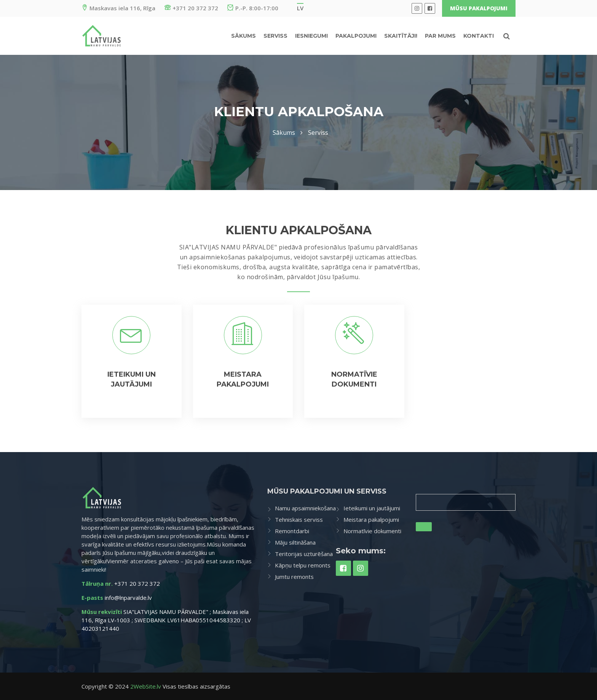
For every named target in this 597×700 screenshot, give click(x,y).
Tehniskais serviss (299, 519)
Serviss (275, 36)
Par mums (440, 36)
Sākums (243, 36)
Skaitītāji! (401, 36)
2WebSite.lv (146, 686)
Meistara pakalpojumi (371, 519)
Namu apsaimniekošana (305, 508)
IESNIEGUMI (311, 36)
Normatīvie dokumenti (372, 531)
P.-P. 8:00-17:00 (253, 8)
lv (300, 8)
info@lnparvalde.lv (128, 598)
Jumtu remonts (294, 577)
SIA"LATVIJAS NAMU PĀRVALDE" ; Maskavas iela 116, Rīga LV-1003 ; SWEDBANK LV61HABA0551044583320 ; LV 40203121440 (166, 620)
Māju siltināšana (295, 542)
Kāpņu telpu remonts (303, 565)
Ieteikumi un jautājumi (372, 508)
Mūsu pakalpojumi (479, 8)
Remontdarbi (292, 531)
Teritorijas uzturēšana (304, 554)
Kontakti (479, 36)
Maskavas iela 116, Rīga (118, 8)
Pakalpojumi (356, 36)
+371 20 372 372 (191, 8)
